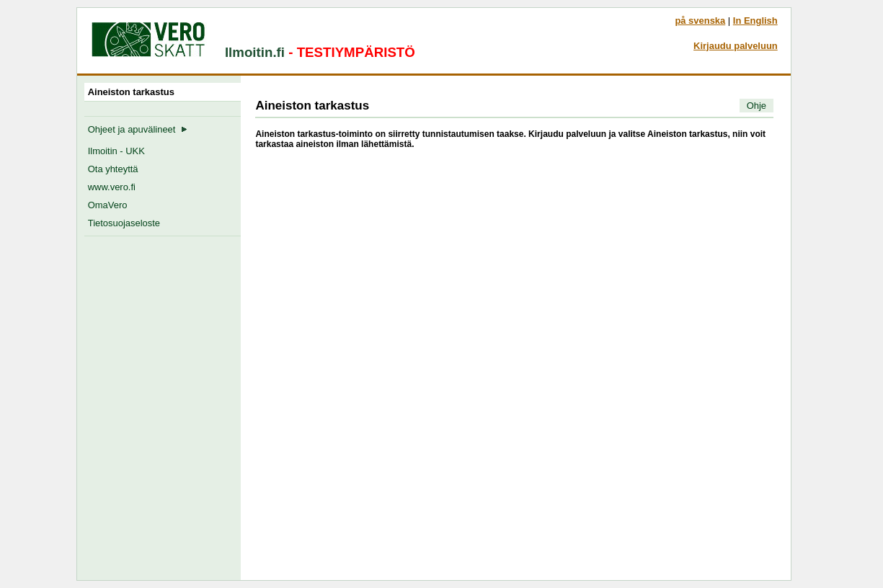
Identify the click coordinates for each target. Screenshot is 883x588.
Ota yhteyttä (113, 169)
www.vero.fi (112, 187)
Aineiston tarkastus (134, 92)
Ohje (756, 106)
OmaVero (108, 205)
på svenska (700, 21)
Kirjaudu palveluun (736, 46)
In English (755, 21)
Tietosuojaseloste (124, 223)
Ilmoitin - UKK (116, 151)
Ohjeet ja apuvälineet (138, 129)
